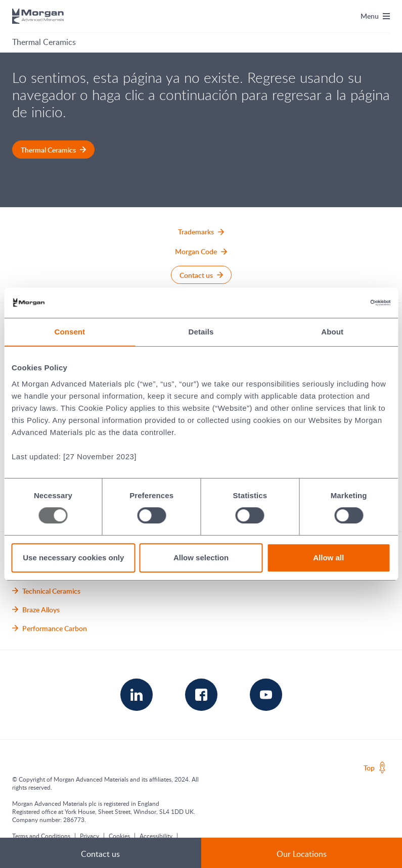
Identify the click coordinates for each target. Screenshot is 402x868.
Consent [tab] (70, 332)
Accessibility (156, 836)
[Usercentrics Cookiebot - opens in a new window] (346, 303)
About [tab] (332, 332)
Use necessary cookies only (73, 558)
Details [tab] (201, 332)
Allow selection (201, 558)
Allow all (328, 558)
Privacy (90, 836)
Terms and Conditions (41, 836)
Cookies (119, 836)
